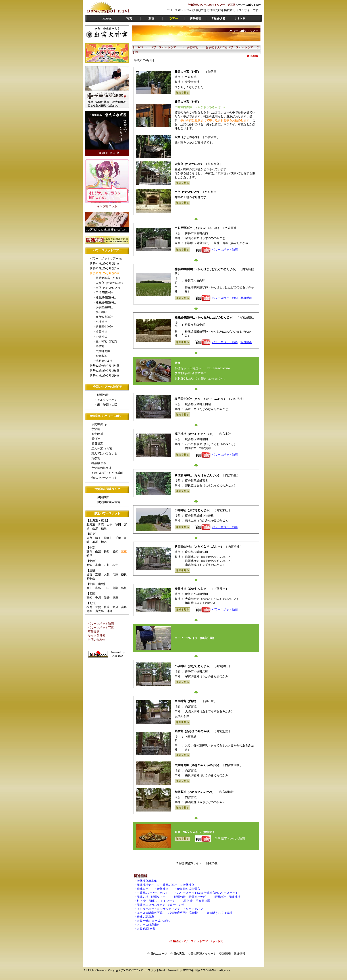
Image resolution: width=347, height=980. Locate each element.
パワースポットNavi (152, 970)
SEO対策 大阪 (192, 970)
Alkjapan (225, 970)
